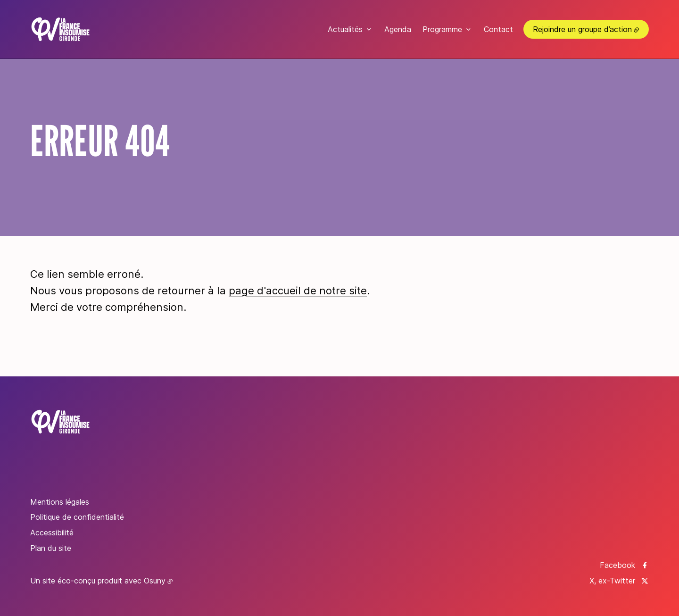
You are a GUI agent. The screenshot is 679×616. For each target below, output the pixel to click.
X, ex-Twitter (612, 581)
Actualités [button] (345, 29)
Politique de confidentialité (77, 517)
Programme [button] (442, 29)
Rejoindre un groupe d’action (582, 29)
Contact (498, 29)
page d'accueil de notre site (298, 291)
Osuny (155, 581)
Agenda (398, 29)
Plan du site (51, 548)
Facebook (617, 565)
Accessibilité (52, 533)
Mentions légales (60, 502)
